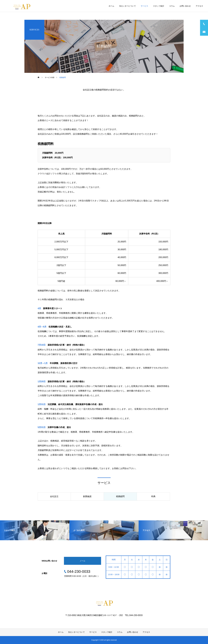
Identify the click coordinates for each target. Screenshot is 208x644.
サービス (144, 6)
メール (83, 561)
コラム (172, 6)
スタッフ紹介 (159, 6)
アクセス (199, 6)
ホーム (111, 6)
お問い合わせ (185, 6)
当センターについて (127, 6)
